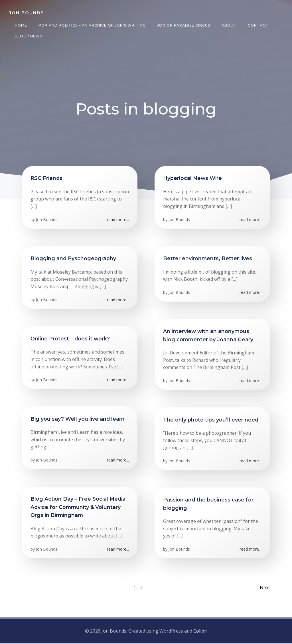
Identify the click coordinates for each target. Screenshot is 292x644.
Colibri (200, 631)
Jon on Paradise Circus (184, 25)
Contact (258, 25)
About (229, 25)
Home (21, 25)
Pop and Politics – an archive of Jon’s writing (92, 25)
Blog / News (29, 36)
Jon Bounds (47, 220)
